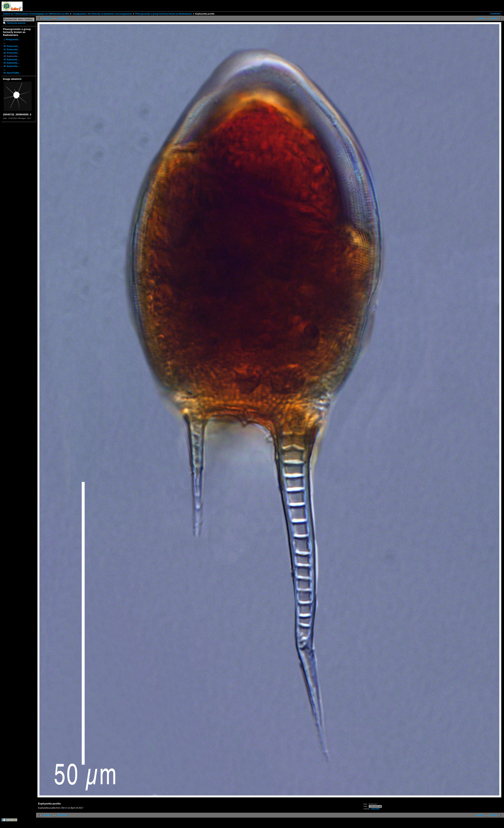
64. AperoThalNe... (12, 73)
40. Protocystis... (11, 46)
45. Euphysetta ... (12, 63)
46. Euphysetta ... (12, 66)
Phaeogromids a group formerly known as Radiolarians (164, 14)
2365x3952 (375, 809)
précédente (62, 18)
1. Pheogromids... (12, 40)
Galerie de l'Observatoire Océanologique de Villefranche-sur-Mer (36, 14)
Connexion (495, 14)
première (47, 18)
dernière (494, 18)
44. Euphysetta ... (12, 60)
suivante (480, 18)
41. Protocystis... (11, 50)
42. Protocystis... (11, 53)
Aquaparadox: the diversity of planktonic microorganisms (102, 14)
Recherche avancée (16, 23)
